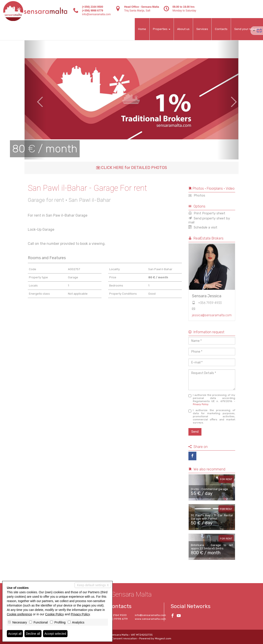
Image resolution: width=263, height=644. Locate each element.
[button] (35, 99)
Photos (197, 195)
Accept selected (55, 634)
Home (142, 29)
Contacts (221, 29)
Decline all (33, 634)
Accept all (15, 634)
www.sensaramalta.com (150, 619)
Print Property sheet (207, 213)
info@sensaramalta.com (96, 14)
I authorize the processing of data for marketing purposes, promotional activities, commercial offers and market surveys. (212, 416)
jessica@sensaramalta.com (212, 315)
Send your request (247, 29)
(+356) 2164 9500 (93, 7)
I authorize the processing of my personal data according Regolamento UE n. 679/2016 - (212, 400)
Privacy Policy (201, 404)
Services (202, 29)
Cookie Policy (55, 614)
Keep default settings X (93, 585)
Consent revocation (124, 638)
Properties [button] (162, 29)
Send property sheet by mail (209, 220)
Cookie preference (19, 614)
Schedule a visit (203, 227)
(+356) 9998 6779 (93, 11)
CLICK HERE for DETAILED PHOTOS (132, 168)
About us (183, 29)
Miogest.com (163, 638)
